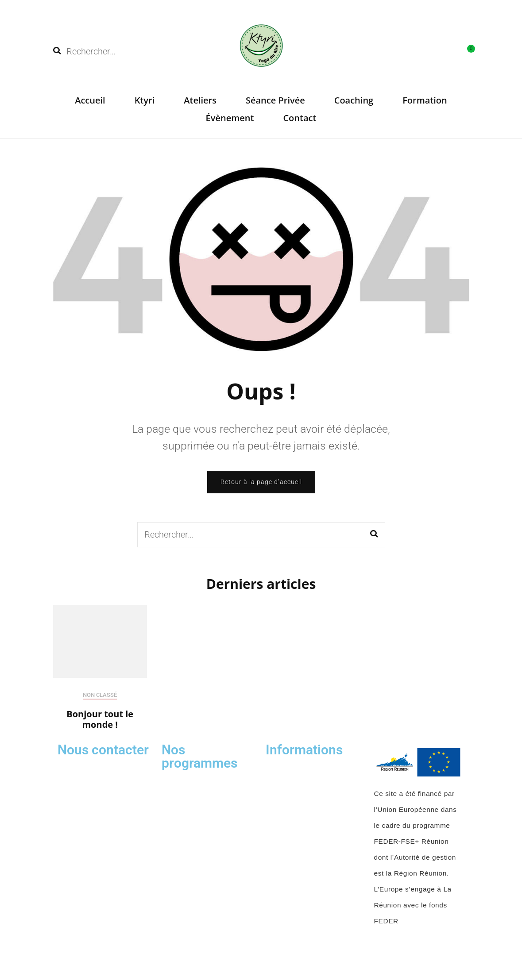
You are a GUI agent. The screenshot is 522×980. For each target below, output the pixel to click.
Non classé (100, 695)
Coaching (354, 100)
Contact (300, 118)
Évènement (230, 118)
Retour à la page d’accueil (261, 482)
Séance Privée (275, 100)
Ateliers (200, 100)
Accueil (90, 100)
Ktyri (145, 100)
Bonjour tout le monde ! (100, 719)
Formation (425, 100)
